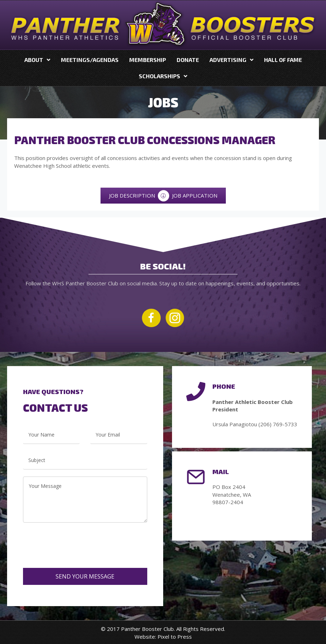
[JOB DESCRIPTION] (132, 196)
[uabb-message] (85, 500)
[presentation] (77, 540)
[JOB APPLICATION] (195, 196)
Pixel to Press (175, 637)
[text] (51, 435)
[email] (119, 435)
